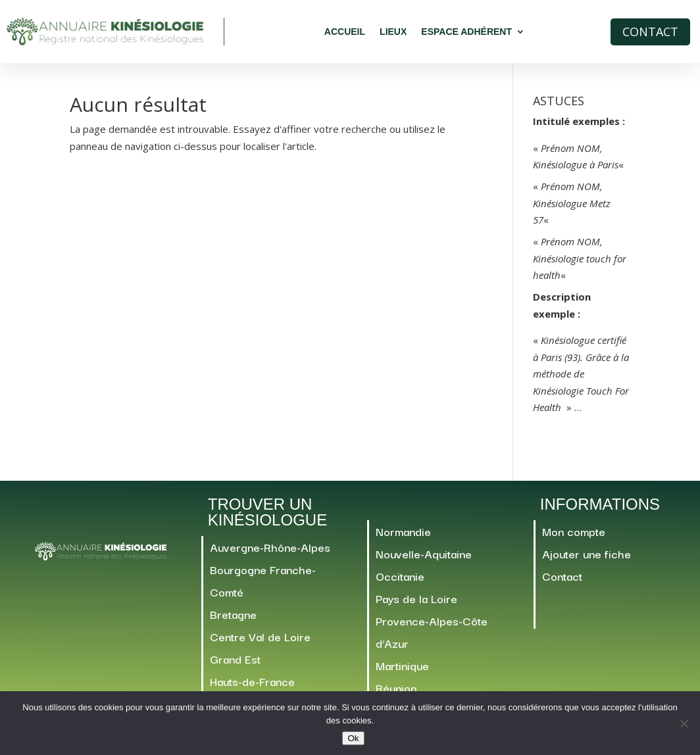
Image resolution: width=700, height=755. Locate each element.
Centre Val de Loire (260, 642)
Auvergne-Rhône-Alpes (270, 553)
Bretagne (233, 620)
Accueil (345, 32)
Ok (353, 738)
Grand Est (235, 665)
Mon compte (574, 537)
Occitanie (400, 582)
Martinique (402, 671)
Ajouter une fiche (587, 559)
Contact (650, 32)
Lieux (393, 32)
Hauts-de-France (252, 687)
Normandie (403, 537)
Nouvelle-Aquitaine (424, 559)
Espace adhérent (466, 32)
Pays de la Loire (416, 604)
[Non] (684, 723)
